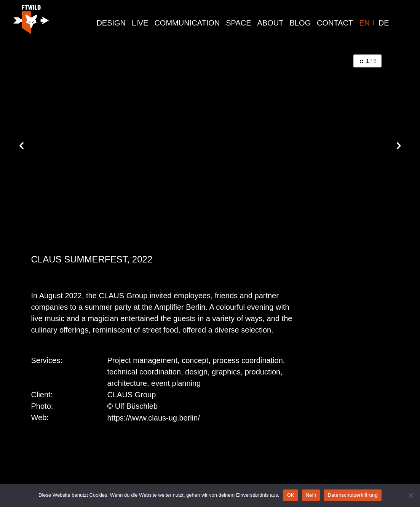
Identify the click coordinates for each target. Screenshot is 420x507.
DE (384, 23)
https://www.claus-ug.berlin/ (154, 418)
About (271, 23)
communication (187, 23)
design (111, 23)
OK (290, 495)
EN (364, 23)
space (238, 23)
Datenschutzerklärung (352, 495)
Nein (311, 495)
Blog (300, 23)
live (140, 23)
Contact (335, 23)
